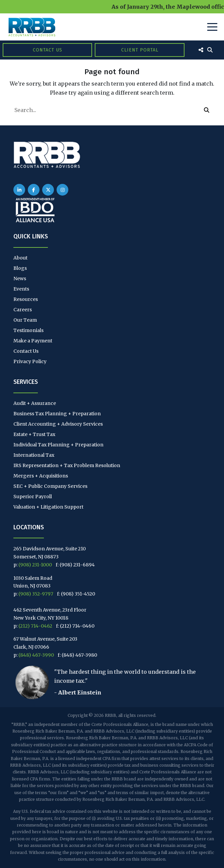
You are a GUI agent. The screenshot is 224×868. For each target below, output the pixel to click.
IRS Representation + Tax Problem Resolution (67, 465)
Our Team (25, 320)
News (20, 279)
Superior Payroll (33, 497)
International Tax (34, 455)
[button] (207, 110)
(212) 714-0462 (35, 626)
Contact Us (48, 50)
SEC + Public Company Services (50, 486)
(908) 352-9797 (36, 594)
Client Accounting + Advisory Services (58, 424)
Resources (26, 299)
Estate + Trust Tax (34, 434)
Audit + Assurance (35, 403)
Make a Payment (33, 341)
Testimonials (28, 330)
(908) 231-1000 (35, 565)
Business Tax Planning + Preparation (57, 414)
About (20, 258)
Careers (23, 310)
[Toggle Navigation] (212, 27)
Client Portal (140, 50)
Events (21, 289)
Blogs (20, 268)
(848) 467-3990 (36, 655)
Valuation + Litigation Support (48, 507)
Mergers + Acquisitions (41, 476)
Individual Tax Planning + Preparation (58, 445)
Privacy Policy (30, 361)
